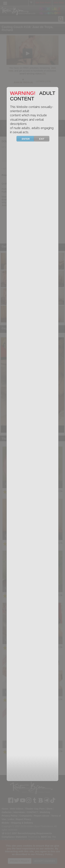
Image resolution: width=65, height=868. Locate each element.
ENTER (28, 139)
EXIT (44, 139)
